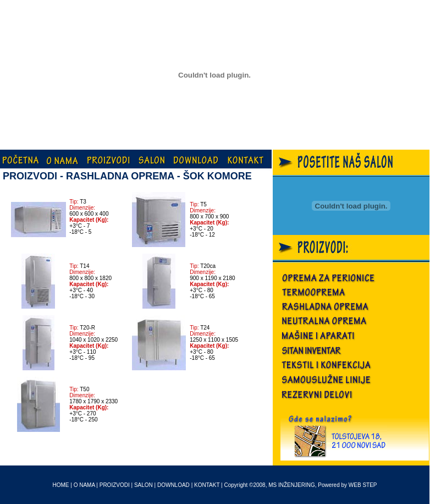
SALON (144, 485)
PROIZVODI (115, 485)
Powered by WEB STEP (347, 485)
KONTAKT (207, 485)
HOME (61, 485)
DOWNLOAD (173, 485)
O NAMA (84, 485)
